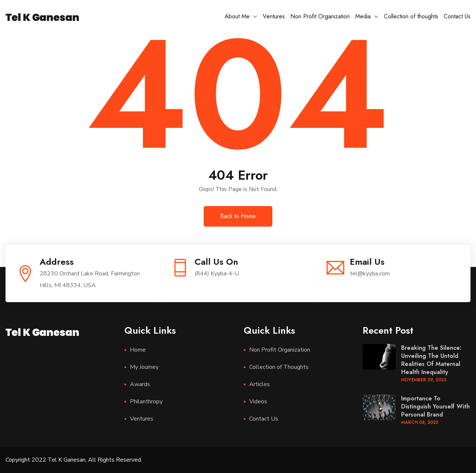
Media (363, 16)
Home (138, 350)
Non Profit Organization (320, 16)
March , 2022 (420, 422)
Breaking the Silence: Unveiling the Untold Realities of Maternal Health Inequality (431, 360)
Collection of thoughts (411, 16)
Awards (140, 384)
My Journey (144, 367)
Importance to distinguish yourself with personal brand (435, 406)
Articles (259, 384)
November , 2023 (424, 380)
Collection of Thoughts (279, 367)
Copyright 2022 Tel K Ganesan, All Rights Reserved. (74, 460)
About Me (237, 16)
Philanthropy (146, 401)
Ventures (274, 16)
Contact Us (457, 16)
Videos (258, 401)
